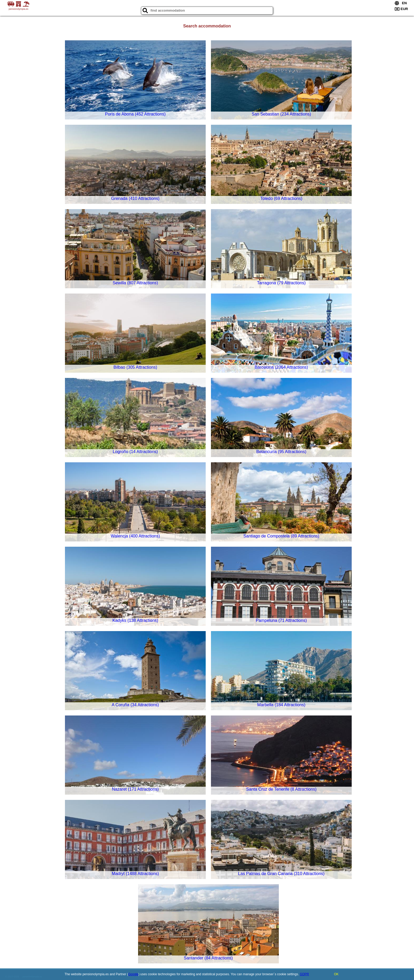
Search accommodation (207, 26)
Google (133, 974)
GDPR (305, 974)
